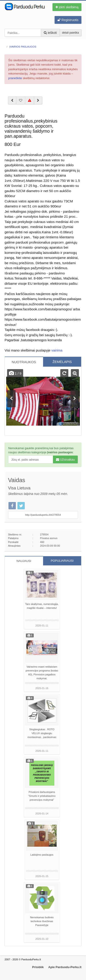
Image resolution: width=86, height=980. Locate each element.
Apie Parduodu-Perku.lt (65, 967)
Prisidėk (38, 967)
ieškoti (50, 33)
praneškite (15, 78)
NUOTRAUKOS (24, 362)
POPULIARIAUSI (62, 561)
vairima (57, 350)
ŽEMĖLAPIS (62, 362)
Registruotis (68, 20)
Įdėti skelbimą (67, 7)
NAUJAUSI (24, 561)
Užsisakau (65, 459)
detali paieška (71, 33)
